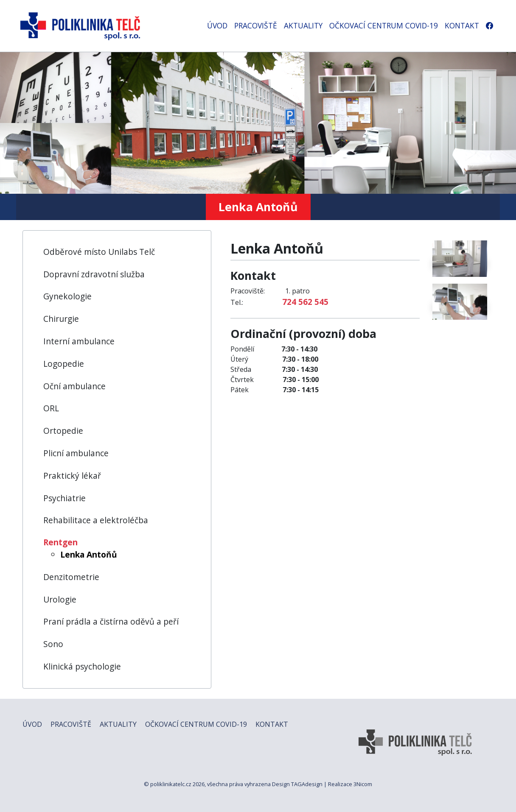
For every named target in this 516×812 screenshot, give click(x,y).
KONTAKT (462, 25)
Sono (53, 644)
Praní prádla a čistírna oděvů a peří (111, 621)
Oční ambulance (74, 386)
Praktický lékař (72, 476)
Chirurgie (61, 319)
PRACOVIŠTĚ (256, 25)
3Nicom (363, 784)
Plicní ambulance (76, 453)
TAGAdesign (307, 784)
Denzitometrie (71, 577)
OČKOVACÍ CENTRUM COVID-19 (384, 25)
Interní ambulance (79, 341)
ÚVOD (217, 25)
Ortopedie (63, 431)
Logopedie (64, 364)
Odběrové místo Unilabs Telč (99, 252)
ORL (51, 408)
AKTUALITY (303, 25)
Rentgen (60, 542)
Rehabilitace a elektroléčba (96, 520)
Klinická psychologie (82, 666)
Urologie (60, 599)
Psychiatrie (64, 498)
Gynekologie (67, 296)
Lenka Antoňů (89, 554)
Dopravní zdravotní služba (94, 274)
